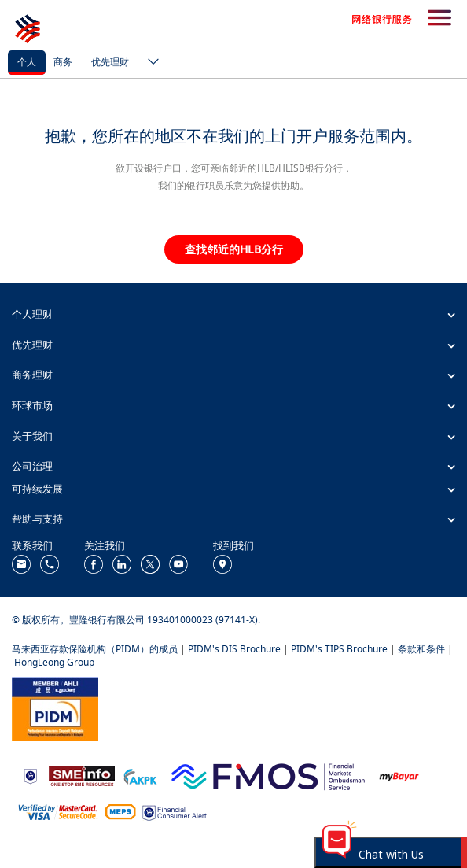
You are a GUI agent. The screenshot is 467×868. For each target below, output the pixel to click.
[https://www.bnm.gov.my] (30, 776)
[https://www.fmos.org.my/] (268, 775)
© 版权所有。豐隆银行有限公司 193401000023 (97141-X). (136, 620)
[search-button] (439, 19)
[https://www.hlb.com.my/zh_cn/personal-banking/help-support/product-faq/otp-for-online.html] (58, 811)
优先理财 (110, 62)
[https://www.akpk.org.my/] (140, 775)
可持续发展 (37, 489)
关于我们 (32, 436)
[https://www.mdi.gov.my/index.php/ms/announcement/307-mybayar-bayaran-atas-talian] (399, 776)
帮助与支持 (37, 519)
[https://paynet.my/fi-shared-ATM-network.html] (120, 811)
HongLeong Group (54, 662)
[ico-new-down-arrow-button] (149, 63)
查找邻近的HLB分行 (234, 249)
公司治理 (32, 466)
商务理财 (32, 375)
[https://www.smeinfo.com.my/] (82, 775)
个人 (27, 62)
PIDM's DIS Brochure (234, 649)
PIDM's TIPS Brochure (339, 649)
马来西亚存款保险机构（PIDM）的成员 (95, 649)
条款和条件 (421, 649)
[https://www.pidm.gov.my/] (55, 707)
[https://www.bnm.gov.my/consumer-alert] (175, 811)
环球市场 (32, 405)
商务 (63, 62)
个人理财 (32, 314)
